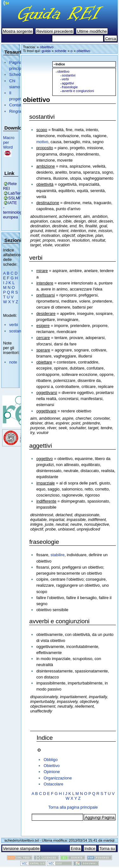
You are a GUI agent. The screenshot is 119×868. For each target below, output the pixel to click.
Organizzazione (58, 778)
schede (60, 51)
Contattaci (18, 105)
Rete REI (10, 186)
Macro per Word (9, 142)
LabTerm (16, 193)
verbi (14, 325)
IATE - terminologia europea (14, 210)
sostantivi (18, 331)
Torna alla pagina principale (73, 807)
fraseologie (70, 87)
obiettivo (47, 47)
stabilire (57, 555)
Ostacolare (53, 784)
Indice (45, 738)
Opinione (52, 772)
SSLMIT (16, 198)
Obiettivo (52, 766)
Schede (16, 74)
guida (46, 51)
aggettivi (68, 83)
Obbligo (50, 760)
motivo (42, 142)
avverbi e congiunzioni (78, 91)
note (13, 362)
